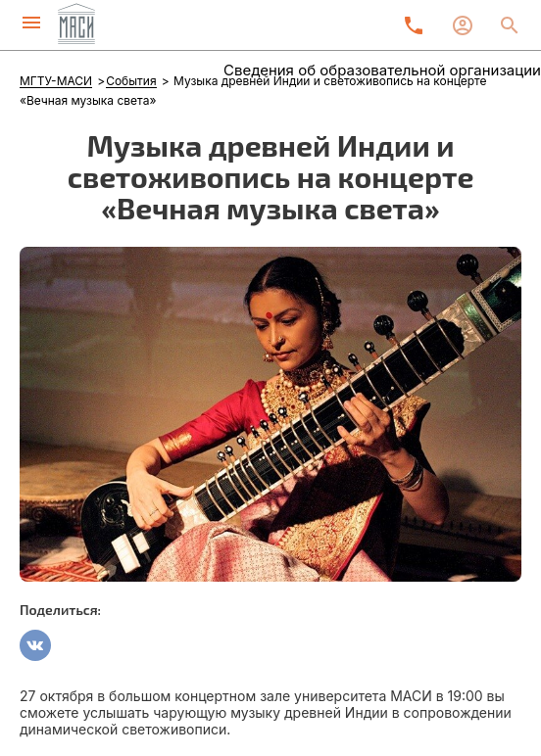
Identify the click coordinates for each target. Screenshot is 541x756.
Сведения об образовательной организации (382, 70)
